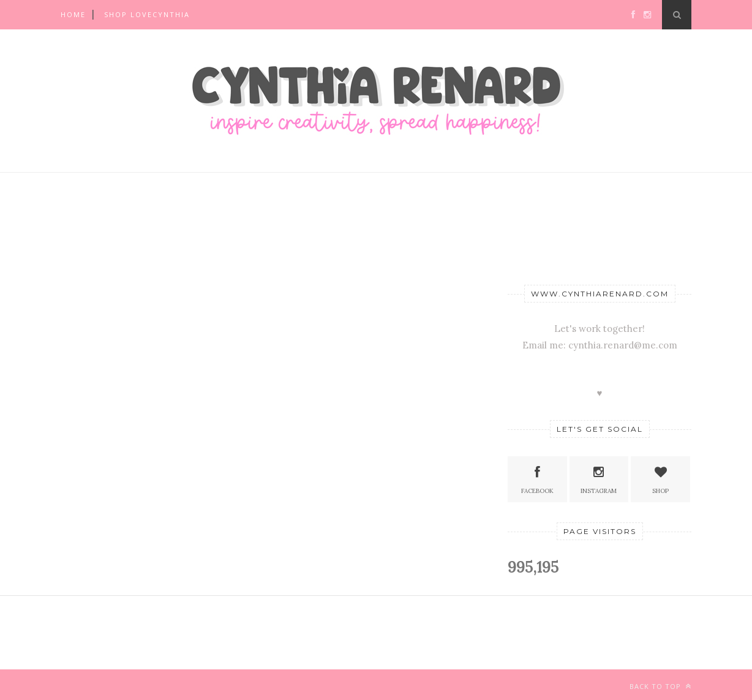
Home (73, 14)
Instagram (599, 479)
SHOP (661, 479)
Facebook (537, 479)
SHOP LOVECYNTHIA (147, 14)
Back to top (660, 686)
